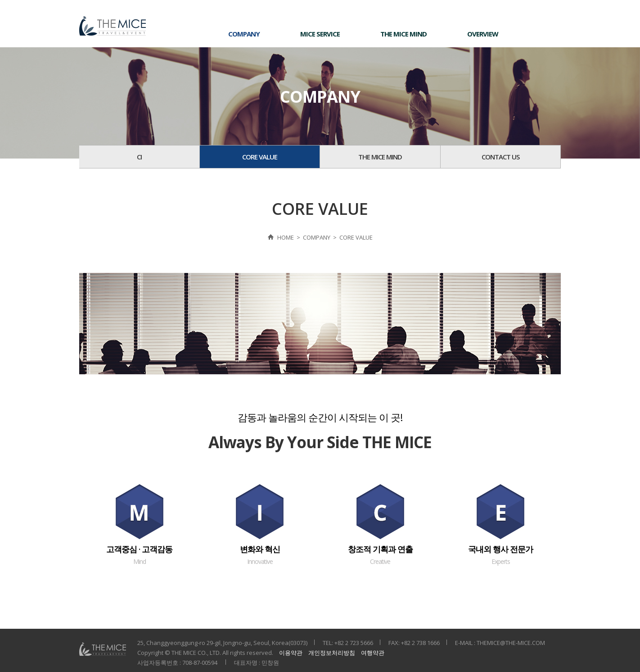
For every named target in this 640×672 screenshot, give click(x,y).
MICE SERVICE (320, 34)
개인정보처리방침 (332, 653)
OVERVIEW (483, 34)
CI (139, 157)
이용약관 (291, 653)
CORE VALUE (260, 157)
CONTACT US (500, 157)
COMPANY (244, 34)
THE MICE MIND (403, 34)
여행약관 (373, 653)
